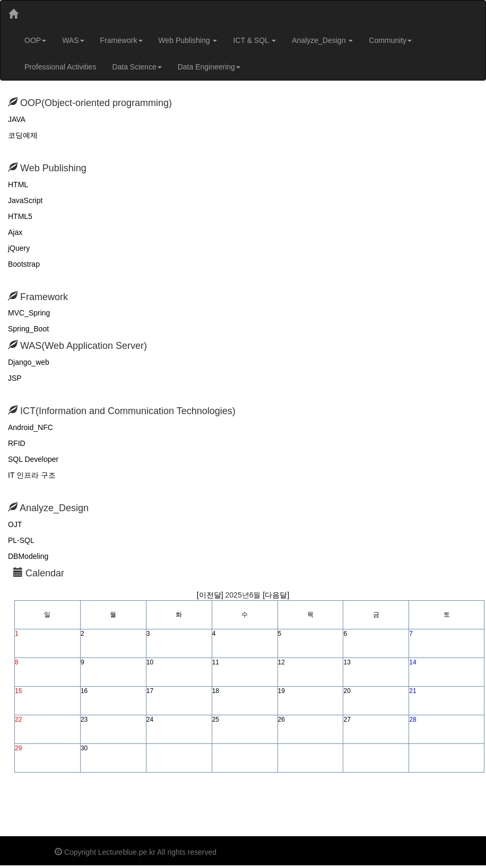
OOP (35, 40)
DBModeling (28, 556)
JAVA (17, 119)
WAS (73, 40)
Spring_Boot (28, 329)
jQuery (19, 248)
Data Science (137, 67)
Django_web (29, 362)
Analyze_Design (322, 40)
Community (390, 40)
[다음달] (276, 595)
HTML (18, 185)
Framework (121, 40)
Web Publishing (188, 40)
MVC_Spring (29, 313)
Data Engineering (209, 67)
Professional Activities (60, 67)
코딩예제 (23, 135)
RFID (17, 443)
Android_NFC (31, 427)
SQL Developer (33, 459)
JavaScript (25, 200)
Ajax (15, 232)
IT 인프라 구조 (32, 475)
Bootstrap (24, 264)
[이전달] (211, 595)
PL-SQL (21, 540)
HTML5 (20, 216)
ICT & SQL (254, 40)
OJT (15, 524)
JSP (15, 378)
